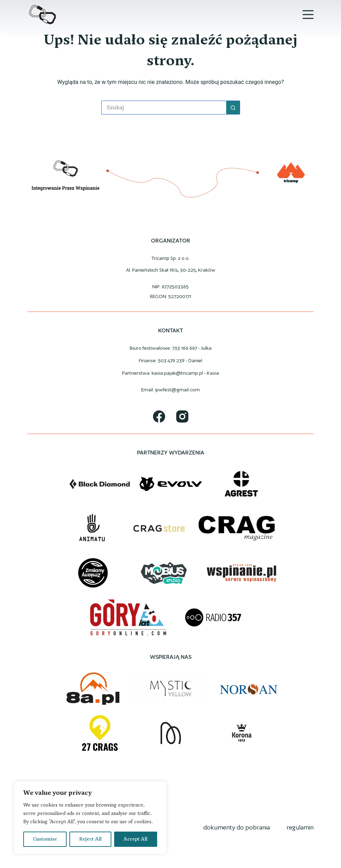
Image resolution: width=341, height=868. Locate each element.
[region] (90, 818)
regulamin (300, 827)
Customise (45, 839)
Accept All (135, 839)
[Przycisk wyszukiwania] (233, 108)
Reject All (90, 839)
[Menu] (308, 15)
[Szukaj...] (164, 108)
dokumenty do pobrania (237, 827)
